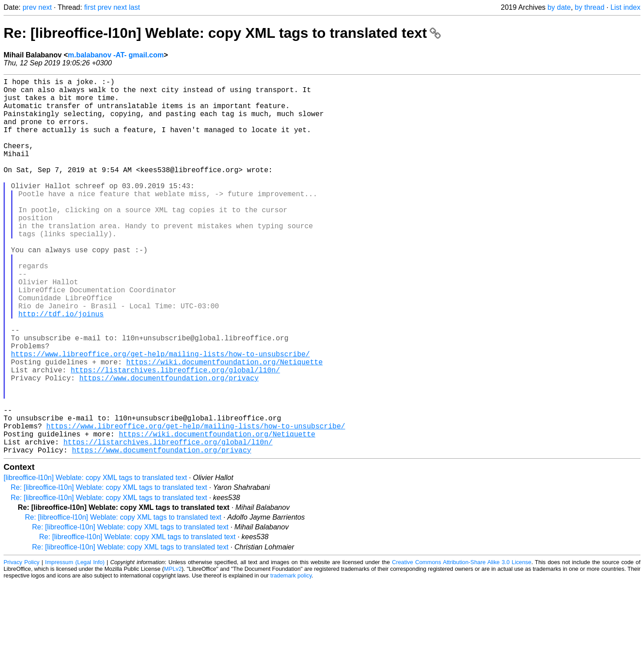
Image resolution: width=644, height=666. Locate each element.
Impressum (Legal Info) (75, 646)
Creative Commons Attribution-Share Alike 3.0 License (461, 646)
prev (30, 7)
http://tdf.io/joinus (61, 367)
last (135, 7)
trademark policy (291, 659)
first (90, 7)
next (45, 7)
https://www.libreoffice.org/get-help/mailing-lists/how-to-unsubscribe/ (161, 416)
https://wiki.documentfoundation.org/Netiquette (225, 426)
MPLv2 (173, 652)
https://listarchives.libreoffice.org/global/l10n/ (175, 436)
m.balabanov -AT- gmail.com (116, 55)
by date (559, 7)
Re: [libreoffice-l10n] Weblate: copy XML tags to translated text (222, 33)
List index (625, 7)
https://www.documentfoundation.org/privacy (169, 445)
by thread (590, 7)
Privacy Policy (22, 646)
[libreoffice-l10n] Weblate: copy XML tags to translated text (95, 561)
